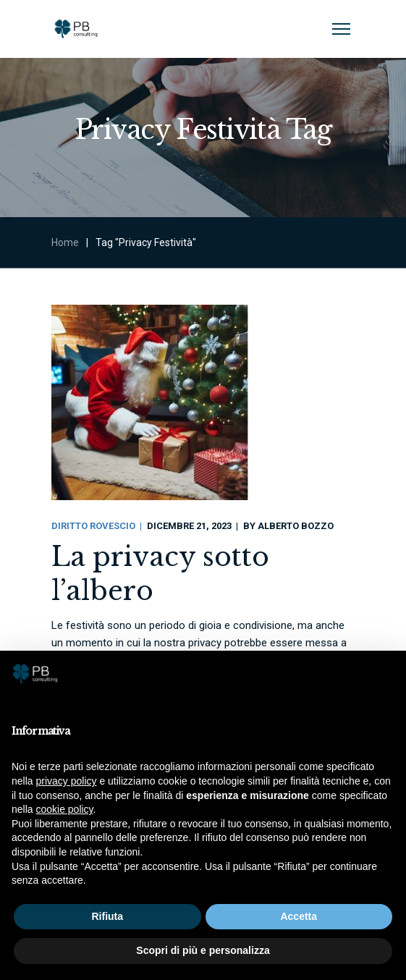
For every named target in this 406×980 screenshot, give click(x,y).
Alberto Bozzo (296, 526)
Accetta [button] (299, 916)
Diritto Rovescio (93, 526)
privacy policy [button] (66, 781)
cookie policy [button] (64, 809)
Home (65, 242)
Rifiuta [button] (107, 916)
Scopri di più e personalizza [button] (203, 950)
